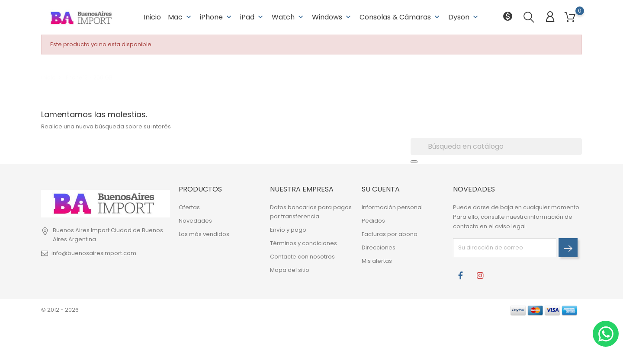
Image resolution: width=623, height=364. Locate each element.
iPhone (217, 17)
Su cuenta (381, 189)
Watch (288, 17)
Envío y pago (288, 230)
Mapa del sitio (290, 270)
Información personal (392, 207)
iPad (252, 17)
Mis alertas (377, 261)
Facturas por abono (390, 234)
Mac (180, 17)
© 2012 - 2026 (60, 310)
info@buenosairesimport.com (94, 253)
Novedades (195, 221)
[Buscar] (496, 147)
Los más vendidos (204, 234)
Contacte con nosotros (302, 257)
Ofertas (189, 207)
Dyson (464, 17)
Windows (332, 17)
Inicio (152, 17)
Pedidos (373, 221)
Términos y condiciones (303, 243)
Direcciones (379, 247)
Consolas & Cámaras (400, 17)
